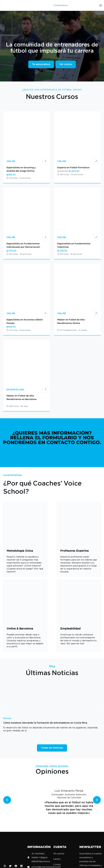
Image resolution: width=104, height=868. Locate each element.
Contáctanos (60, 5)
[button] (5, 707)
